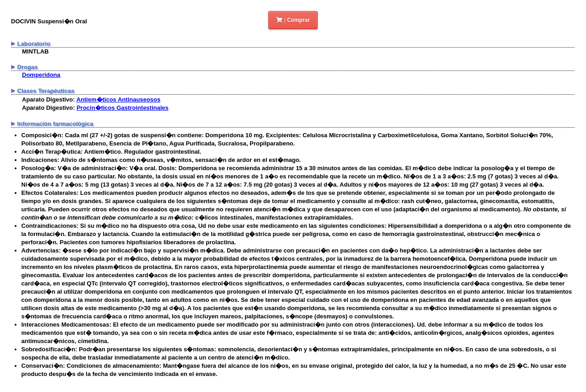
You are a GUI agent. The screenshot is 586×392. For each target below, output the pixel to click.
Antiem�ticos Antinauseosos (119, 99)
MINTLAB (35, 51)
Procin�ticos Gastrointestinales (122, 108)
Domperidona (41, 75)
